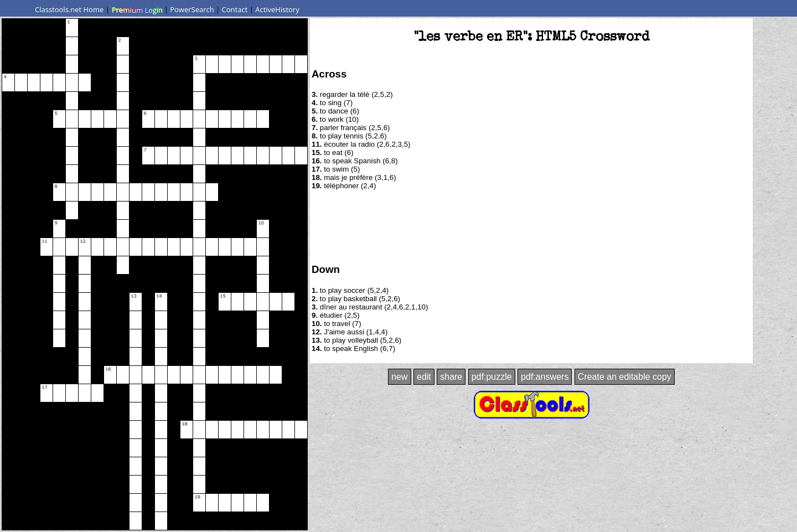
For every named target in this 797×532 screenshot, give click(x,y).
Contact (235, 9)
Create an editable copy (625, 377)
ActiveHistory (277, 9)
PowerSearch (192, 9)
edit (424, 377)
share (451, 377)
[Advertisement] (531, 226)
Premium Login (137, 9)
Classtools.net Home (69, 9)
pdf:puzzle (492, 377)
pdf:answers (545, 377)
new (399, 377)
